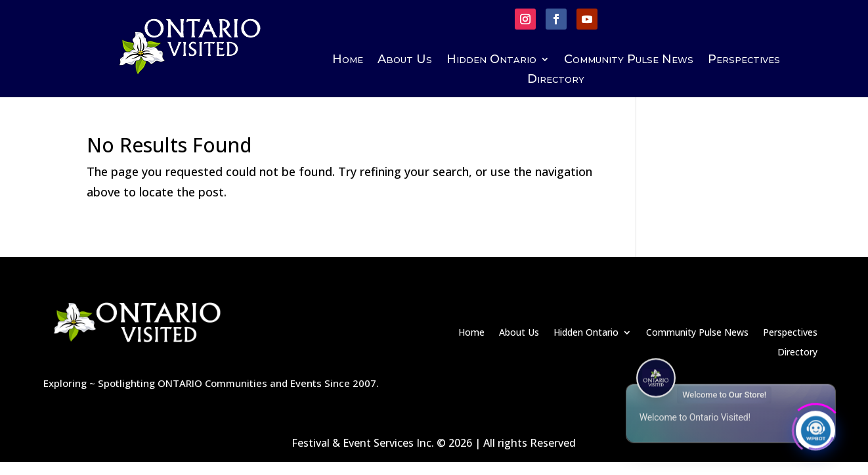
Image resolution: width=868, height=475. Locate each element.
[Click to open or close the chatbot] (815, 428)
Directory (556, 80)
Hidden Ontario (491, 60)
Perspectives (744, 60)
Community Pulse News (629, 60)
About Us (405, 60)
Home (348, 60)
